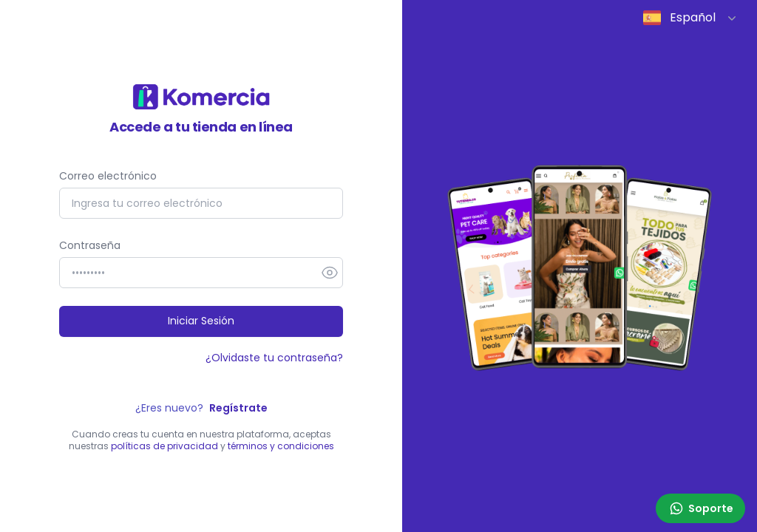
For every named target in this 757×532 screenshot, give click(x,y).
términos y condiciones (281, 446)
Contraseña (90, 245)
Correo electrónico (108, 176)
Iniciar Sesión (201, 321)
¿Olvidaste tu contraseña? (274, 358)
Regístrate (238, 408)
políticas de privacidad (164, 446)
